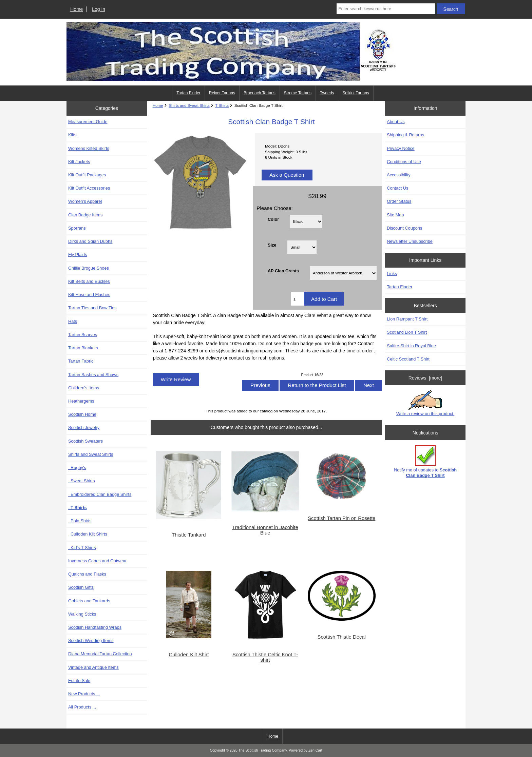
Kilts (72, 135)
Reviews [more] (425, 378)
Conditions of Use (404, 162)
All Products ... (82, 707)
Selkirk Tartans (356, 93)
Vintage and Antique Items (93, 667)
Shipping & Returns (405, 135)
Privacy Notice (401, 148)
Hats (73, 321)
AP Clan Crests (283, 271)
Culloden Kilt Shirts (88, 534)
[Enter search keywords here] (386, 9)
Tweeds (327, 93)
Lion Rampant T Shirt (407, 319)
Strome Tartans (298, 93)
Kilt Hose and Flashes (89, 295)
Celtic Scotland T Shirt (408, 359)
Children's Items (84, 388)
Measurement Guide (88, 122)
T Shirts (222, 105)
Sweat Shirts (82, 481)
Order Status (399, 201)
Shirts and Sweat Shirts (189, 105)
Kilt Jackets (79, 162)
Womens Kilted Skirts (89, 148)
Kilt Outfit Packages (87, 175)
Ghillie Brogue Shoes (89, 268)
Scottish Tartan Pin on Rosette (341, 518)
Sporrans (77, 228)
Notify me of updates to (425, 461)
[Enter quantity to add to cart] (298, 299)
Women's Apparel (85, 201)
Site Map (395, 215)
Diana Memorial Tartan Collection (100, 654)
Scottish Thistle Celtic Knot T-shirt (265, 657)
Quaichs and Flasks (87, 574)
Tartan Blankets (83, 348)
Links (392, 274)
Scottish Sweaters (85, 441)
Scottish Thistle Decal (342, 637)
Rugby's (77, 468)
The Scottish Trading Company (263, 750)
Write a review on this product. (425, 403)
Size (272, 245)
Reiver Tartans (222, 93)
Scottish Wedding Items (91, 640)
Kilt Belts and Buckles (89, 281)
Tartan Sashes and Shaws (93, 375)
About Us (396, 122)
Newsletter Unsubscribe (410, 241)
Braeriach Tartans (260, 93)
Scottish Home (82, 414)
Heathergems (81, 401)
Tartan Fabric (81, 361)
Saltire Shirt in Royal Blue (411, 346)
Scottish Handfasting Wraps (95, 627)
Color (273, 219)
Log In (99, 9)
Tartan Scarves (83, 335)
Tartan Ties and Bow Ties (92, 308)
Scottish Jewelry (84, 428)
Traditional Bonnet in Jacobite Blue (265, 530)
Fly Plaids (78, 255)
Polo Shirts (80, 521)
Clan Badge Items (85, 215)
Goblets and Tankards (89, 601)
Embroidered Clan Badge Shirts (100, 494)
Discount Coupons (404, 228)
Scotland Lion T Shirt (407, 332)
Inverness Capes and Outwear (97, 561)
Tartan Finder (188, 93)
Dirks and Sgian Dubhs (90, 241)
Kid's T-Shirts (82, 548)
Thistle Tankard (189, 535)
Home (77, 9)
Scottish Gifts (81, 587)
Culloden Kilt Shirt (189, 655)
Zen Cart (315, 750)
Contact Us (397, 188)
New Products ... (84, 694)
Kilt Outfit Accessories (89, 188)
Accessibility (398, 175)
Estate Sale (79, 681)
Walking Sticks (82, 614)
